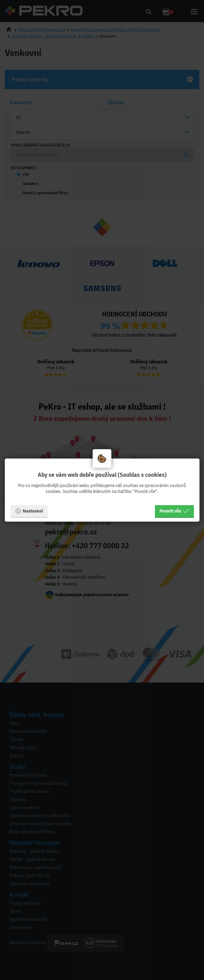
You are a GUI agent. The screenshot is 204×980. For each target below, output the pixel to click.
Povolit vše (174, 511)
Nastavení (29, 511)
